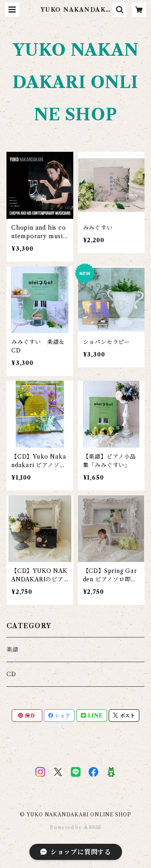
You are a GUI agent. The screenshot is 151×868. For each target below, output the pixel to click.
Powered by (75, 827)
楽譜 (12, 650)
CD (11, 674)
